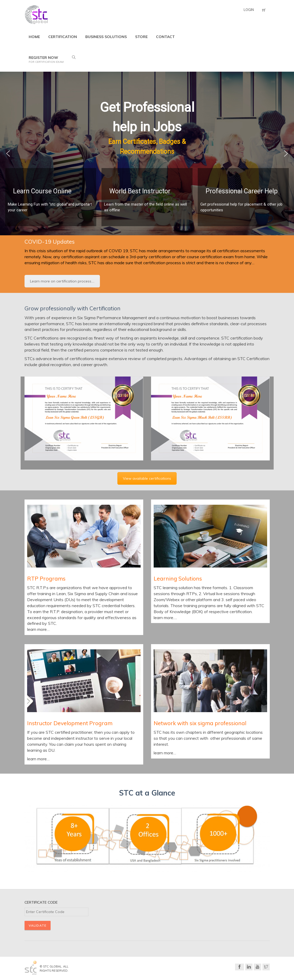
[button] (8, 153)
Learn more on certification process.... (62, 281)
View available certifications (147, 478)
